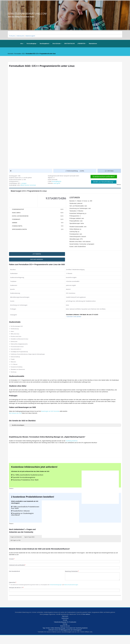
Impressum (65, 625)
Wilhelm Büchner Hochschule (29, 186)
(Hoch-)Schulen (57, 44)
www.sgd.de (58, 184)
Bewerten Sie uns (65, 635)
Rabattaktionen (93, 44)
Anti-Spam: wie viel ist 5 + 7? (17, 596)
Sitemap (65, 633)
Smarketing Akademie (75, 446)
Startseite (10, 54)
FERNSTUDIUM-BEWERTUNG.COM (28, 14)
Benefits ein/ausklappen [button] (17, 430)
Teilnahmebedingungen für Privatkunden (65, 631)
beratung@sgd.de (57, 182)
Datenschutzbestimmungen (74, 593)
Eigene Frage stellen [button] (30, 544)
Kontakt (65, 629)
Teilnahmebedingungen (58, 593)
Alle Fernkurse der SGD (16, 418)
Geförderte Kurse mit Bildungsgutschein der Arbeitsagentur (65, 639)
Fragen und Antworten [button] (16, 544)
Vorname (12, 567)
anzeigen (25, 184)
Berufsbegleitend (45, 44)
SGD (24, 54)
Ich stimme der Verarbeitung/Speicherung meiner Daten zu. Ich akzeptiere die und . (45, 593)
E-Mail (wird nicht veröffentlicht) (17, 573)
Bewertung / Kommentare (72, 579)
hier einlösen (90, 623)
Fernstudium (18, 54)
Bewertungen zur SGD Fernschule (52, 416)
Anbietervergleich (31, 36)
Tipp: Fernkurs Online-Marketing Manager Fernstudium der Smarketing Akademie (65, 637)
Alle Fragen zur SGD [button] (16, 547)
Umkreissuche (21, 36)
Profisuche (12, 36)
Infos (22, 44)
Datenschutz (13, 590)
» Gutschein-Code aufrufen (74, 318)
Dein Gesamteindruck (15, 579)
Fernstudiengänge (32, 44)
